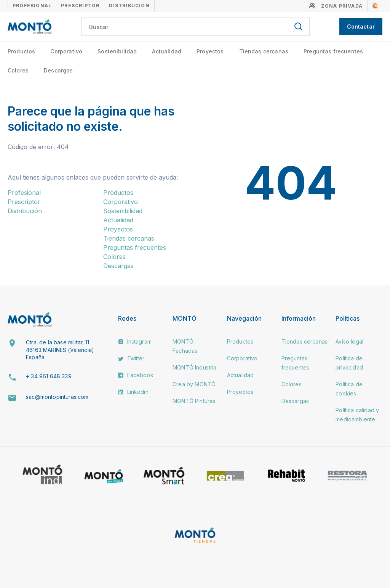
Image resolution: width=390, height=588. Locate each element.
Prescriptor (80, 6)
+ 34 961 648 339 (49, 376)
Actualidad (167, 51)
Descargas (58, 70)
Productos (21, 51)
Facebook (136, 375)
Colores (18, 70)
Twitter (131, 358)
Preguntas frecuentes (333, 51)
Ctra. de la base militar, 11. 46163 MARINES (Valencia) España (60, 350)
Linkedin (133, 392)
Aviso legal (349, 341)
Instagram (135, 341)
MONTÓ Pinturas (194, 401)
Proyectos (210, 51)
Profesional (32, 6)
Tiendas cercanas (264, 51)
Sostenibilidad (117, 51)
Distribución (129, 6)
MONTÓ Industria (194, 367)
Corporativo (66, 51)
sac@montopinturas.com (57, 397)
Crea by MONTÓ (194, 384)
